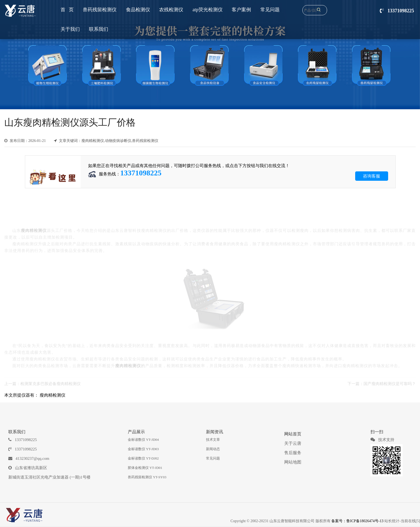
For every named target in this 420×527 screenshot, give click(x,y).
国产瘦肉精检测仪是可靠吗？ (390, 381)
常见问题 (213, 458)
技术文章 (213, 440)
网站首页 (293, 434)
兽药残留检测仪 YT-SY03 (147, 477)
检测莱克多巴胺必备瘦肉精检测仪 (50, 381)
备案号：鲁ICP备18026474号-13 (357, 521)
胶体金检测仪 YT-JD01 (145, 468)
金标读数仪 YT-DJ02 (143, 458)
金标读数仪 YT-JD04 (143, 440)
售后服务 (293, 453)
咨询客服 (372, 176)
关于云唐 (293, 443)
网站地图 (293, 462)
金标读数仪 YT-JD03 (143, 449)
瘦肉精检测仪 (52, 395)
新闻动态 (213, 449)
